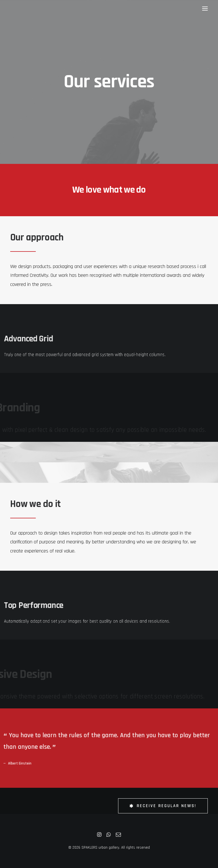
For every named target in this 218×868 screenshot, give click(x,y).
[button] (205, 8)
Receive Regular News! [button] (163, 806)
